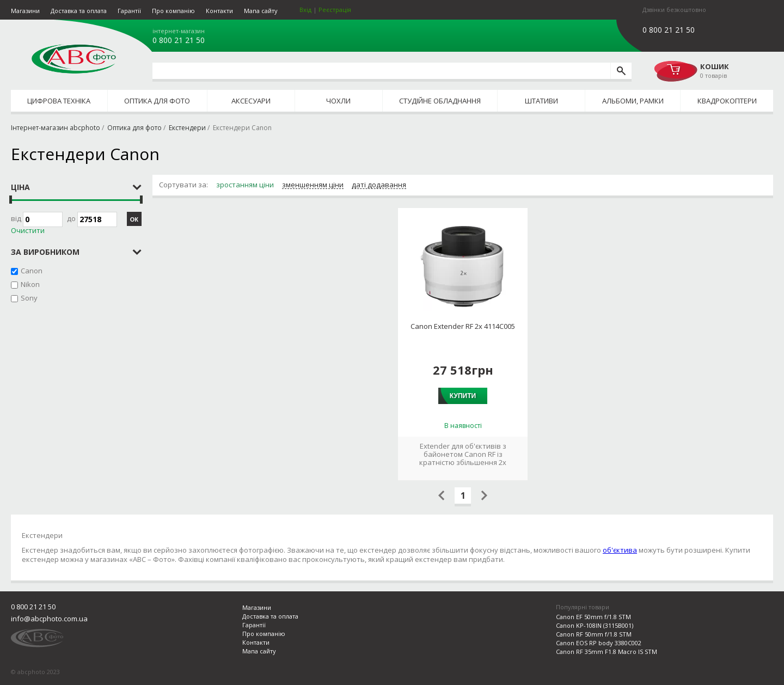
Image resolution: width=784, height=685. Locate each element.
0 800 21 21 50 (179, 40)
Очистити (28, 231)
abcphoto (74, 59)
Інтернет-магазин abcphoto (56, 128)
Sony (29, 298)
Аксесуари (251, 101)
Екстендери (187, 128)
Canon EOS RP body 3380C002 (599, 643)
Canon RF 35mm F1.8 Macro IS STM (607, 652)
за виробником (45, 252)
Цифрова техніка (59, 101)
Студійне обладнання (440, 101)
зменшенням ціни (313, 185)
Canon (32, 271)
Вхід (305, 10)
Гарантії (129, 11)
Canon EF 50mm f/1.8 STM (593, 617)
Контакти (219, 11)
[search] (621, 71)
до (92, 219)
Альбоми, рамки (633, 101)
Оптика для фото (157, 101)
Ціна (20, 187)
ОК (134, 219)
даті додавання (379, 185)
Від (37, 219)
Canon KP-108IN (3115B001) (595, 625)
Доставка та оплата (79, 11)
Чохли (338, 101)
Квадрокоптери (727, 101)
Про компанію (173, 11)
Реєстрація (335, 10)
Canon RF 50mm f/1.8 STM (594, 634)
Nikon (30, 284)
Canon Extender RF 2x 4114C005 (463, 326)
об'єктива (620, 550)
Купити (463, 396)
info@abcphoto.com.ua (49, 619)
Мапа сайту (261, 11)
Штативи (541, 101)
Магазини (25, 11)
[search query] (381, 71)
